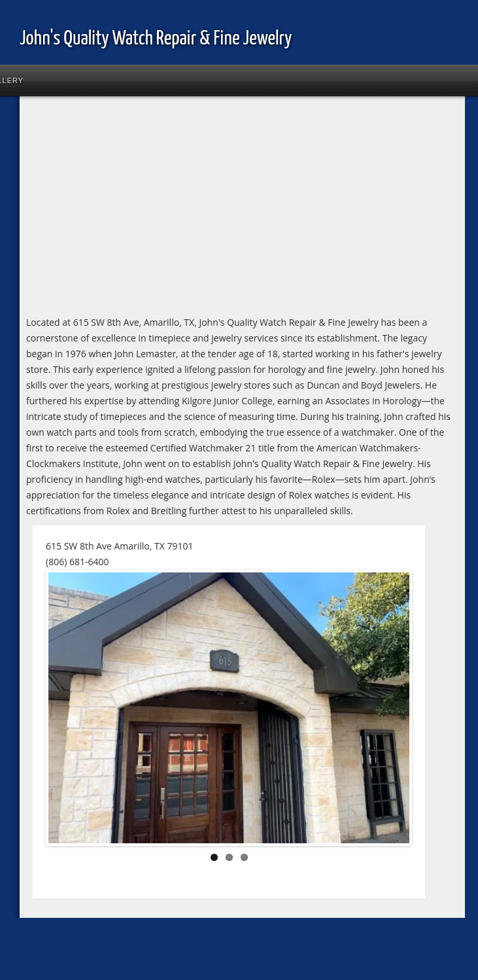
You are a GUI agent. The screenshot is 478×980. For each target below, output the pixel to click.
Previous (68, 710)
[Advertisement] (160, 211)
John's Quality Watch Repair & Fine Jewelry (156, 39)
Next (390, 710)
